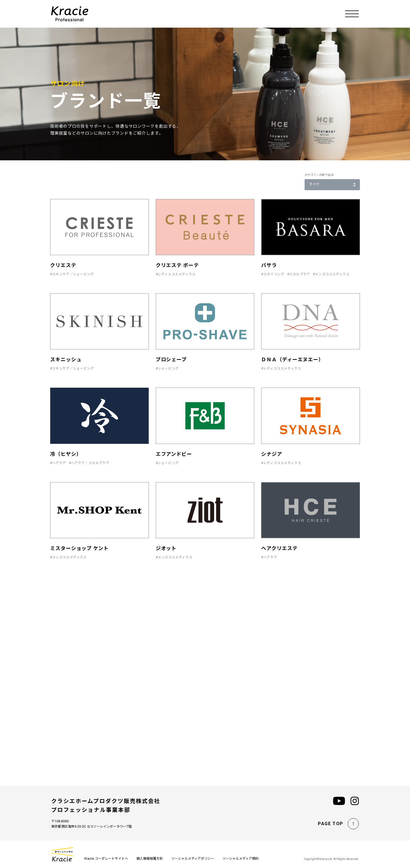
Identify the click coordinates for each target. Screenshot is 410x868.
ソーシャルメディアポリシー (193, 859)
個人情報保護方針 (150, 859)
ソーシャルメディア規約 (241, 859)
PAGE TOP (331, 824)
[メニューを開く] (352, 14)
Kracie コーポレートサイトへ (106, 859)
